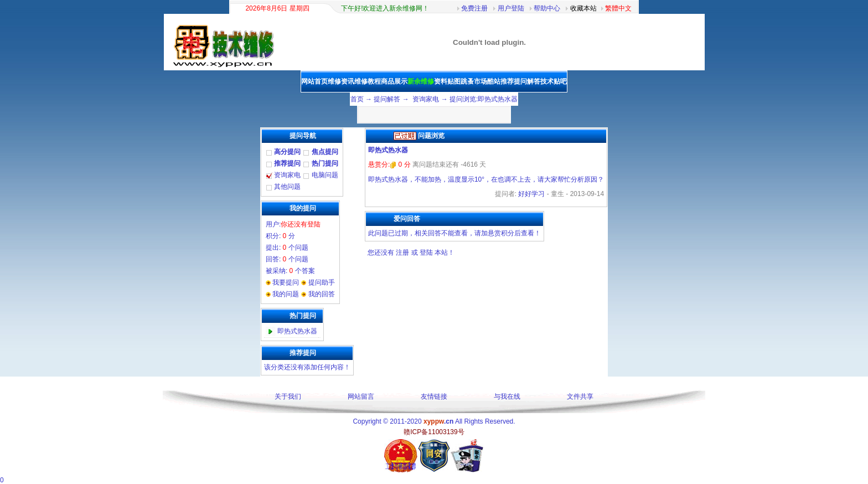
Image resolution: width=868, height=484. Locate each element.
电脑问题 (325, 175)
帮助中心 (547, 8)
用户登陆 (511, 8)
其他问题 (287, 187)
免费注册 (474, 8)
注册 (402, 253)
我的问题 (286, 294)
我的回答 (322, 294)
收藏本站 (583, 8)
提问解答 (527, 81)
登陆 (426, 253)
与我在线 (507, 397)
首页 (357, 99)
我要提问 (286, 282)
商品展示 (394, 81)
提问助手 (322, 282)
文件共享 (580, 397)
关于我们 (288, 397)
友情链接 (434, 397)
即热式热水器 (297, 331)
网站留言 (361, 397)
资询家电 (426, 99)
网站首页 (314, 81)
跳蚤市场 (474, 81)
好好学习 (531, 194)
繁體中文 (618, 8)
